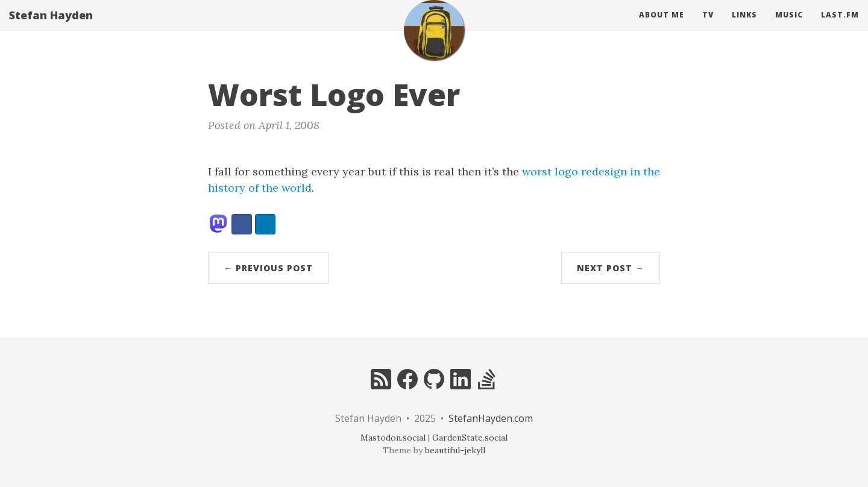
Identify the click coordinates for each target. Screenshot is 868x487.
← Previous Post (268, 268)
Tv (708, 27)
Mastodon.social (393, 438)
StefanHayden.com (491, 418)
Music (789, 27)
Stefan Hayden (51, 27)
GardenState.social (470, 438)
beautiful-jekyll (455, 450)
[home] (434, 42)
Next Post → (611, 268)
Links (744, 27)
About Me (662, 27)
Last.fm (840, 27)
